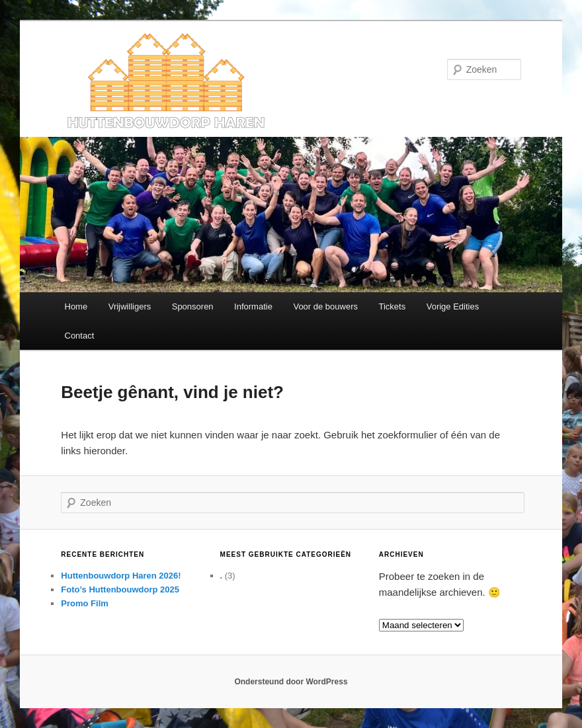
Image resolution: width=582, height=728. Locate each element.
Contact (80, 336)
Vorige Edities (453, 306)
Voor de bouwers (325, 306)
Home (76, 306)
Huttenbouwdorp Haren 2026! (121, 576)
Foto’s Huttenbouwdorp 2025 (120, 589)
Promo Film (85, 603)
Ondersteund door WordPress (291, 682)
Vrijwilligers (130, 306)
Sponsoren (193, 306)
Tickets (393, 306)
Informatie (253, 306)
